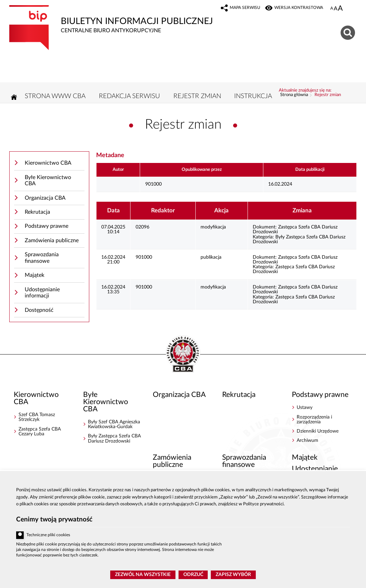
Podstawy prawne (47, 226)
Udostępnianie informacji (42, 293)
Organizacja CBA (45, 198)
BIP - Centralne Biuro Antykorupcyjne (183, 354)
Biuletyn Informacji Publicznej (114, 19)
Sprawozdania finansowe (42, 258)
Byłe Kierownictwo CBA (48, 181)
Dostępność (39, 310)
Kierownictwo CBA (48, 163)
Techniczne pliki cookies (48, 535)
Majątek (35, 275)
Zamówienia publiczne (52, 240)
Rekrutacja (37, 212)
